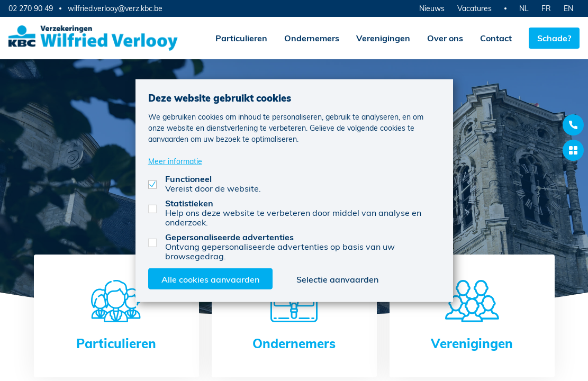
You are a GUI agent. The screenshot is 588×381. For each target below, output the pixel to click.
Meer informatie (175, 161)
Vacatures (474, 8)
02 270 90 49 (31, 8)
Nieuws (432, 8)
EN (568, 8)
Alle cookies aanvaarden (210, 279)
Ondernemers (312, 38)
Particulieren (241, 38)
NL (524, 8)
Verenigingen (383, 38)
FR (546, 8)
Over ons (445, 38)
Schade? (554, 38)
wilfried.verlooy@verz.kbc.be (115, 8)
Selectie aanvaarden (337, 279)
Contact (496, 38)
